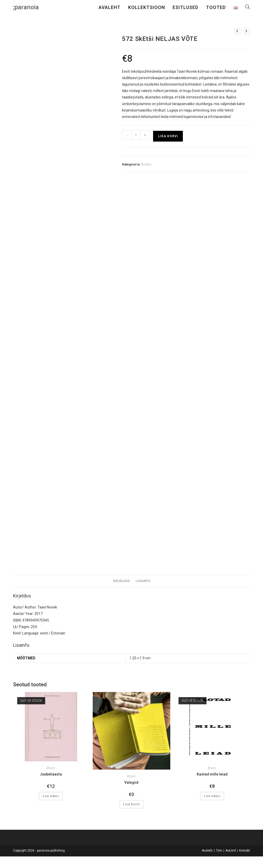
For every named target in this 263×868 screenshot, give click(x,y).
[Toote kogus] (136, 135)
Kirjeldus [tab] (121, 581)
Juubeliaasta (51, 774)
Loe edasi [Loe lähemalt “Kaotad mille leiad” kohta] (212, 796)
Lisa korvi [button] (131, 804)
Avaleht (207, 851)
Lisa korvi (168, 136)
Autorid (231, 851)
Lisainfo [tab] (143, 581)
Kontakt (245, 851)
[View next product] (246, 31)
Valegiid (131, 782)
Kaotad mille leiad (212, 774)
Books (146, 164)
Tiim (219, 851)
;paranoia (26, 7)
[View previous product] (238, 31)
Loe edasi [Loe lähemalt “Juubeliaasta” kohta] (51, 796)
